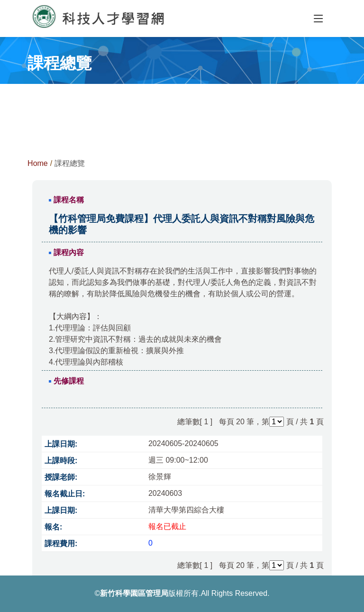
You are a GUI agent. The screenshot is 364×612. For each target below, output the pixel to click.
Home (38, 163)
